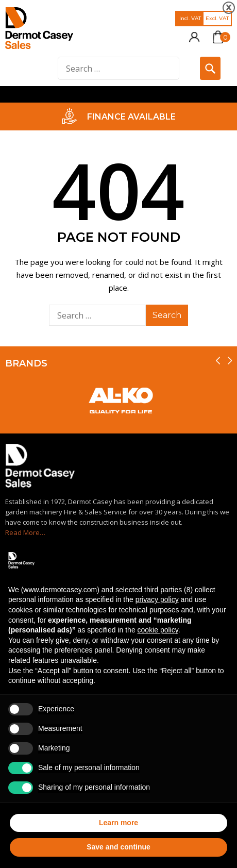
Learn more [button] (118, 823)
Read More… (25, 532)
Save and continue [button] (118, 847)
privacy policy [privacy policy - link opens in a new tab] (157, 599)
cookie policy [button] (158, 630)
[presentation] (218, 361)
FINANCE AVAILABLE (131, 117)
